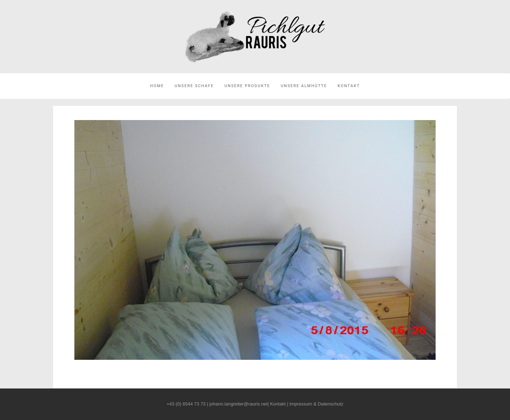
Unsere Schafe (194, 86)
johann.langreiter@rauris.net (238, 404)
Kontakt (349, 86)
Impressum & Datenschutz (316, 404)
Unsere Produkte (247, 86)
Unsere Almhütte (304, 86)
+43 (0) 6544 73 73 (186, 404)
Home (157, 86)
